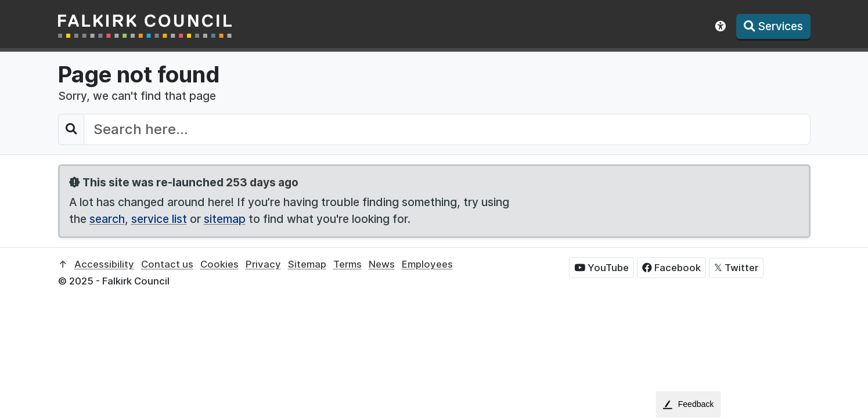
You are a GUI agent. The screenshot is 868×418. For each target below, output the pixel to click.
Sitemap (307, 264)
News (382, 264)
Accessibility (104, 264)
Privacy (263, 264)
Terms (347, 264)
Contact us (167, 264)
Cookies (219, 264)
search (107, 219)
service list (159, 219)
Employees (427, 264)
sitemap (225, 219)
